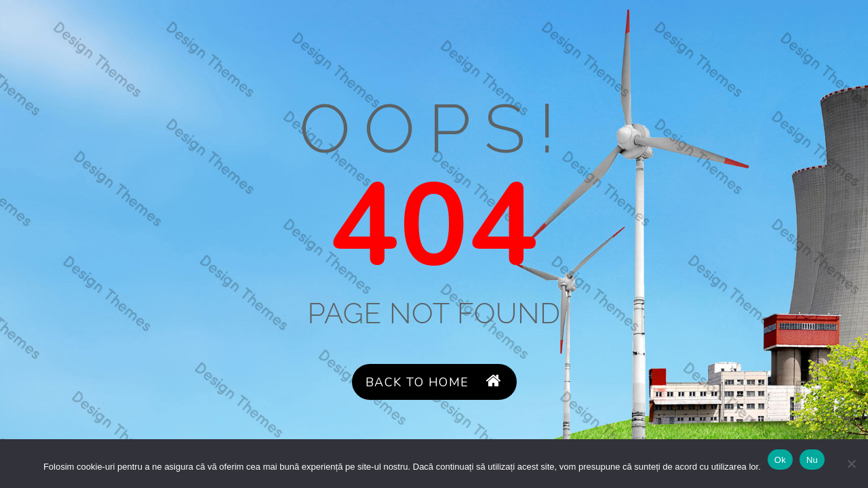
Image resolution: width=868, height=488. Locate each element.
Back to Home (434, 382)
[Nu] (851, 464)
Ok (780, 460)
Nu (812, 460)
